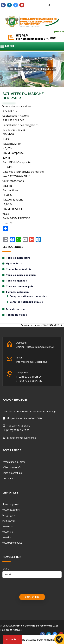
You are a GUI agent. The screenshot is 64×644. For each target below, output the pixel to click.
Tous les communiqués (20, 286)
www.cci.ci (8, 532)
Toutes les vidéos (16, 315)
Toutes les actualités (19, 269)
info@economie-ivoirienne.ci (32, 362)
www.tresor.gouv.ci (12, 543)
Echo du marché (15, 309)
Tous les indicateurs (18, 258)
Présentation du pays (14, 462)
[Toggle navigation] (32, 46)
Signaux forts (58, 32)
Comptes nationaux (18, 292)
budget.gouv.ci (10, 515)
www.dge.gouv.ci (11, 510)
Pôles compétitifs (12, 467)
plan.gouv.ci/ (9, 521)
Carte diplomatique (12, 473)
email (6, 569)
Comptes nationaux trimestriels (29, 296)
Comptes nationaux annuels (26, 302)
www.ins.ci (8, 537)
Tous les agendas (16, 281)
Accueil (12, 69)
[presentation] (27, 588)
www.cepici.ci (9, 526)
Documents (9, 478)
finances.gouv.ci (11, 504)
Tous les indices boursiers (21, 275)
